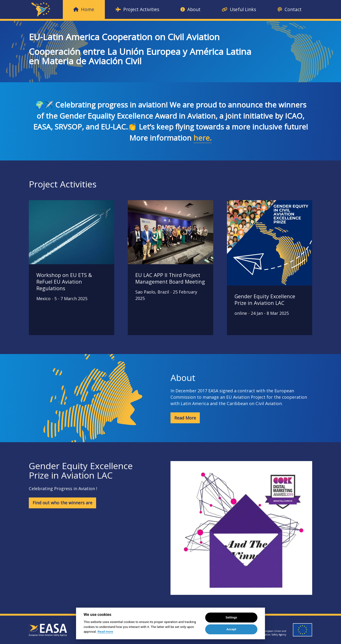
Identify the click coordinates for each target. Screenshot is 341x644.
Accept (231, 629)
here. (202, 138)
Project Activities (137, 9)
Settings (231, 617)
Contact (290, 9)
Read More (185, 418)
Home (84, 9)
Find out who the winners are (62, 503)
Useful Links (239, 9)
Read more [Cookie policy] (105, 631)
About (190, 9)
